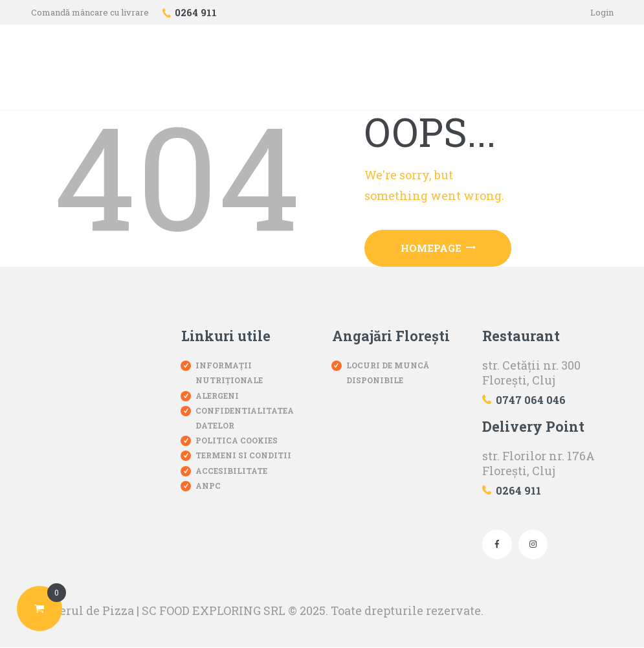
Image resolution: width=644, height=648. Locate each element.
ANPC (208, 486)
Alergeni (217, 396)
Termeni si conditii (243, 456)
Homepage (431, 248)
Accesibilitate (231, 471)
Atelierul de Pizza (83, 610)
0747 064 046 (531, 400)
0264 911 (518, 490)
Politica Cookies (237, 440)
